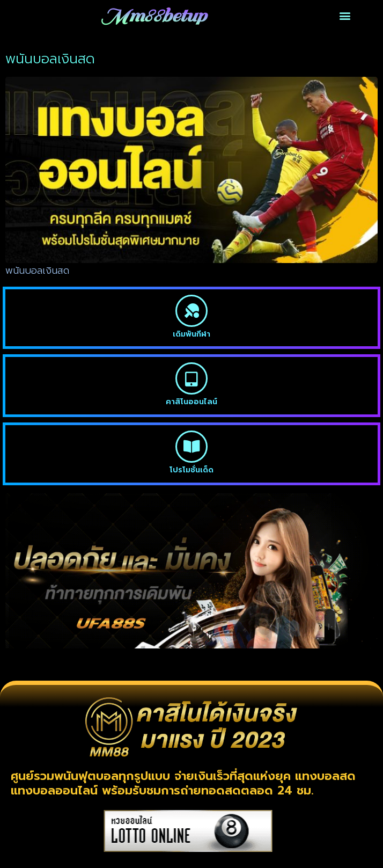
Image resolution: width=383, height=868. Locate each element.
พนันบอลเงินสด (37, 271)
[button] (345, 16)
